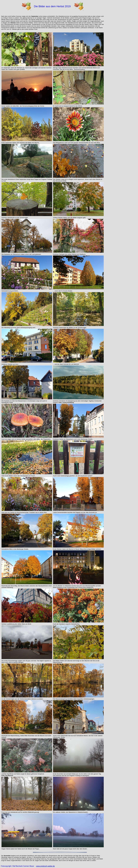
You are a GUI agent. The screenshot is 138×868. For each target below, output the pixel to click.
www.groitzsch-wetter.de (45, 866)
